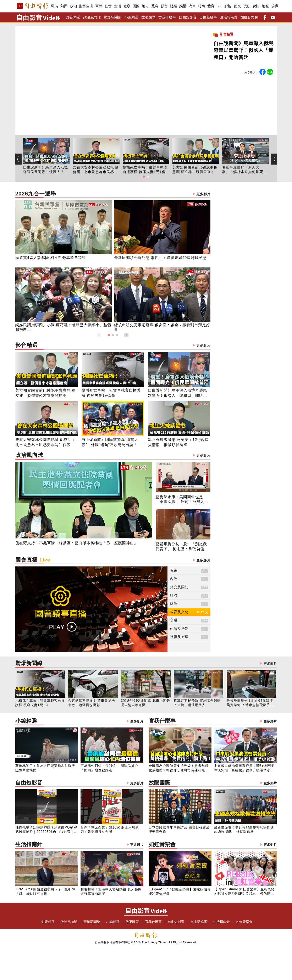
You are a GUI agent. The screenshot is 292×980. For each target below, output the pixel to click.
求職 (275, 6)
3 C (220, 6)
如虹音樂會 (249, 17)
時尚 (202, 6)
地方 (146, 6)
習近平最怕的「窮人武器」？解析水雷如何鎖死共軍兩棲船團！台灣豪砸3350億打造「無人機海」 (245, 170)
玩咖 (247, 6)
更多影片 (203, 194)
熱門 (64, 6)
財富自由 (86, 6)
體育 (211, 6)
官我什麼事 (167, 17)
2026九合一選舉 (113, 194)
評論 (228, 6)
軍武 (99, 6)
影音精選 (73, 17)
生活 (118, 6)
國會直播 (113, 560)
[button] (144, 177)
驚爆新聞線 (113, 17)
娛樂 (183, 6)
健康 (127, 6)
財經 (174, 6)
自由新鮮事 (208, 17)
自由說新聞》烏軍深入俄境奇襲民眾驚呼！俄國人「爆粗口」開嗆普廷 (243, 50)
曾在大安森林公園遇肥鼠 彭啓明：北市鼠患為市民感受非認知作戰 (96, 170)
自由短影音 (188, 17)
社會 (108, 6)
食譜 (256, 6)
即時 (55, 6)
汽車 (192, 6)
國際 (136, 6)
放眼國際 (148, 17)
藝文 (238, 6)
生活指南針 (229, 17)
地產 (266, 6)
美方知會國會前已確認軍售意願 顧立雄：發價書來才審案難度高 (195, 170)
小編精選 (131, 17)
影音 (164, 6)
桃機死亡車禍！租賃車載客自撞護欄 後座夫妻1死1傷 (145, 170)
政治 (74, 6)
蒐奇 (155, 6)
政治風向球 (92, 17)
